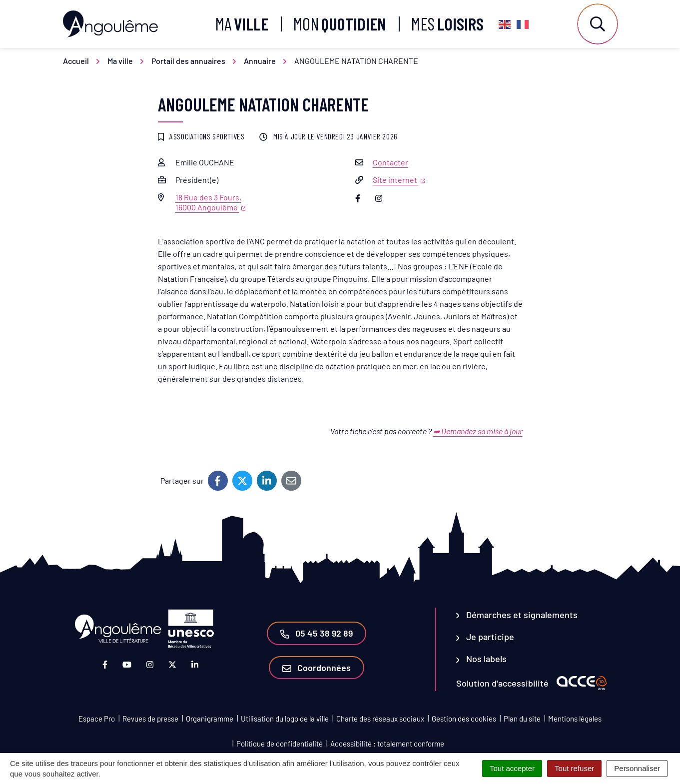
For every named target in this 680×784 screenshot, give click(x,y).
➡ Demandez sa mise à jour (478, 431)
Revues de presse (150, 719)
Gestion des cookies (464, 719)
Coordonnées (317, 668)
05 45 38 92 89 (317, 633)
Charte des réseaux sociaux (380, 719)
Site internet (399, 180)
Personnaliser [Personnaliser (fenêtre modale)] (637, 768)
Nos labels (482, 659)
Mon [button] (340, 24)
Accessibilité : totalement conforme (387, 744)
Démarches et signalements (517, 615)
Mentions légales (575, 719)
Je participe (485, 637)
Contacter (390, 162)
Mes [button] (447, 24)
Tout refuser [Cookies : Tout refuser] (574, 768)
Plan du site (522, 719)
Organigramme (210, 719)
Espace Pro (97, 719)
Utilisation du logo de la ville (285, 719)
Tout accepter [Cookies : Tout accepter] (512, 768)
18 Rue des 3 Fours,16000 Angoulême (211, 202)
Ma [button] (242, 24)
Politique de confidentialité (280, 744)
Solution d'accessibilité (502, 683)
